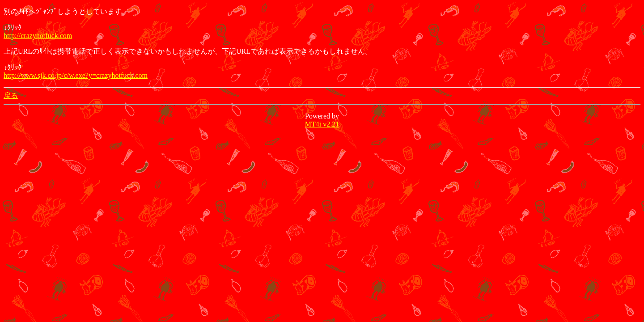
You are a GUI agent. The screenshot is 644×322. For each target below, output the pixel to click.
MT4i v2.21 (322, 124)
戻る (11, 95)
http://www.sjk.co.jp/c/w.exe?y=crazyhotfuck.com (76, 75)
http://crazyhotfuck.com (38, 36)
